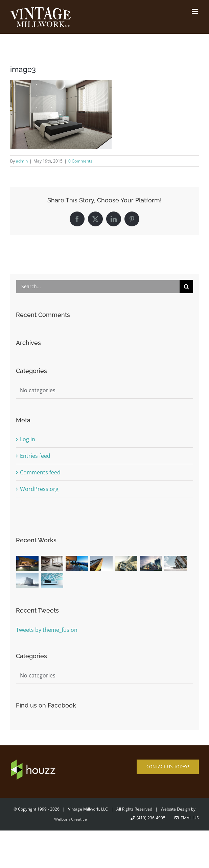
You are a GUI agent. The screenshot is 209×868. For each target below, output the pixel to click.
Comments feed (40, 472)
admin (22, 161)
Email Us (187, 818)
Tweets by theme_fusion (47, 630)
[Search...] (98, 287)
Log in (28, 439)
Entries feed (35, 456)
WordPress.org (39, 489)
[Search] (186, 287)
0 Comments (80, 161)
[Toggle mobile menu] (195, 11)
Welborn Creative (71, 819)
